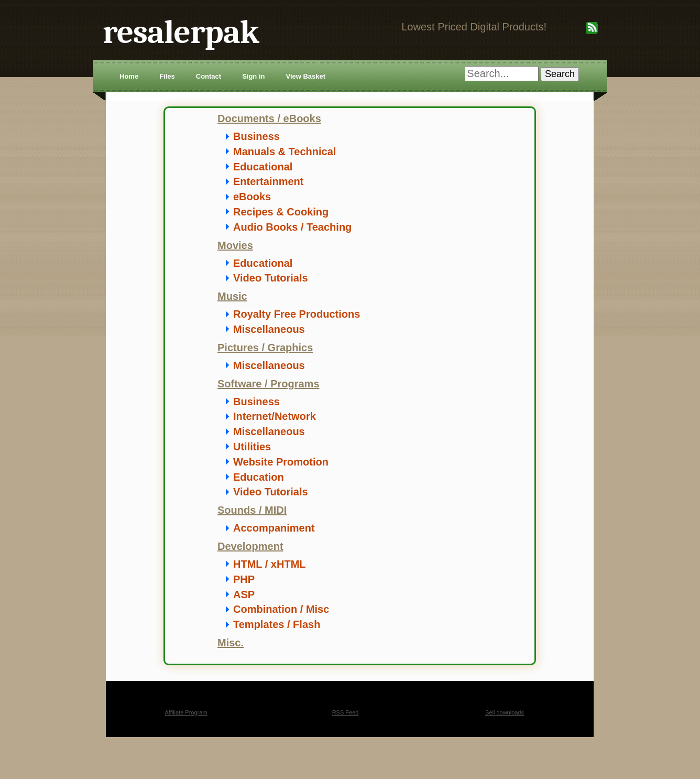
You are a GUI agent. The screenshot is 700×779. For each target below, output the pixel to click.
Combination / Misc (281, 609)
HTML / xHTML (270, 564)
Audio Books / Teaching (292, 227)
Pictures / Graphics (265, 348)
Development (250, 546)
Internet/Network (275, 416)
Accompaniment (274, 528)
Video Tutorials (271, 278)
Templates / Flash (277, 624)
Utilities (252, 447)
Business (256, 136)
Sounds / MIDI (252, 510)
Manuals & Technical (285, 152)
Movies (235, 245)
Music (232, 296)
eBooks (252, 197)
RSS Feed (346, 712)
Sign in (253, 76)
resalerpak (181, 32)
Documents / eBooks (269, 118)
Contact (209, 76)
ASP (244, 594)
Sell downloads (505, 712)
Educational (263, 167)
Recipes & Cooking (281, 212)
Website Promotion (281, 462)
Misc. (231, 643)
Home (129, 76)
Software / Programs (269, 384)
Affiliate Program (186, 712)
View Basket (305, 76)
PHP (244, 579)
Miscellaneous (269, 329)
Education (259, 477)
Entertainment (268, 181)
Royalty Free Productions (297, 314)
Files (167, 76)
